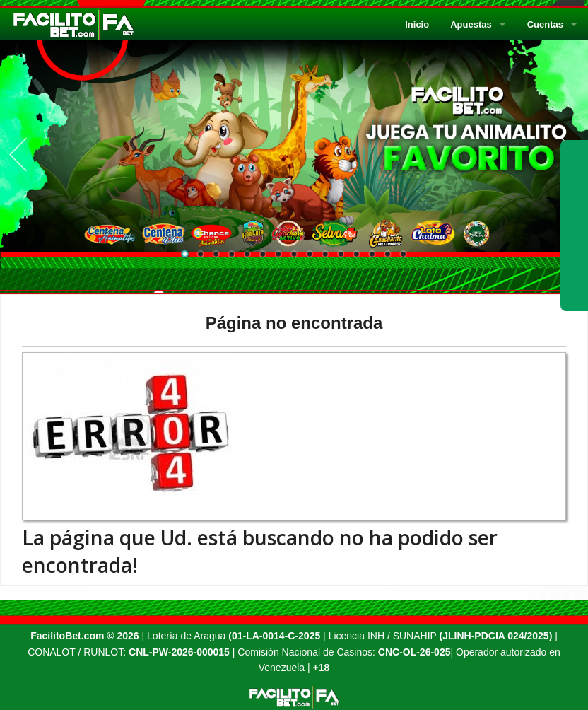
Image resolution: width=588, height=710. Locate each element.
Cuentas (545, 24)
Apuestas (471, 24)
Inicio (417, 24)
